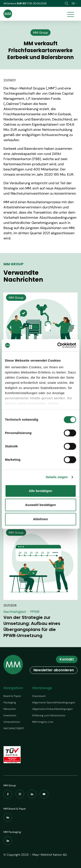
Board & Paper (12, 696)
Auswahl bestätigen (40, 505)
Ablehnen (40, 519)
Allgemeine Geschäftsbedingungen (54, 703)
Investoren (10, 715)
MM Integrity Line (43, 722)
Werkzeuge (42, 688)
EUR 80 (22, 3)
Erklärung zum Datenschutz (49, 715)
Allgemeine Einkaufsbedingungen (52, 709)
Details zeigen (57, 477)
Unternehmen (12, 722)
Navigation (13, 688)
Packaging (10, 703)
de (75, 3)
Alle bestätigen (40, 491)
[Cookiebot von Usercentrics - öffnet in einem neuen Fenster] (58, 345)
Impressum (39, 696)
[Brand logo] (8, 14)
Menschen (10, 709)
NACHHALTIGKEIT (14, 728)
